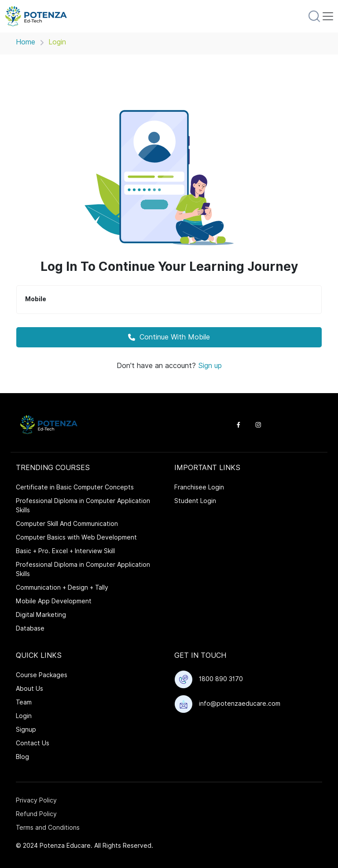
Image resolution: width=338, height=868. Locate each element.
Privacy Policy (36, 800)
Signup (26, 729)
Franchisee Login (199, 487)
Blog (22, 757)
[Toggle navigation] (328, 16)
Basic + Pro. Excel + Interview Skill (65, 551)
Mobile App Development (54, 601)
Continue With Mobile (169, 337)
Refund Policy (36, 814)
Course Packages (42, 675)
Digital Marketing (41, 615)
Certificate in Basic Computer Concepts (75, 487)
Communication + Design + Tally (62, 587)
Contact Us (33, 743)
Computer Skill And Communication (67, 524)
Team (24, 702)
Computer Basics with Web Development (76, 537)
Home (26, 42)
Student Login (195, 501)
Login (24, 716)
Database (30, 628)
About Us (29, 689)
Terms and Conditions (48, 828)
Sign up (210, 366)
